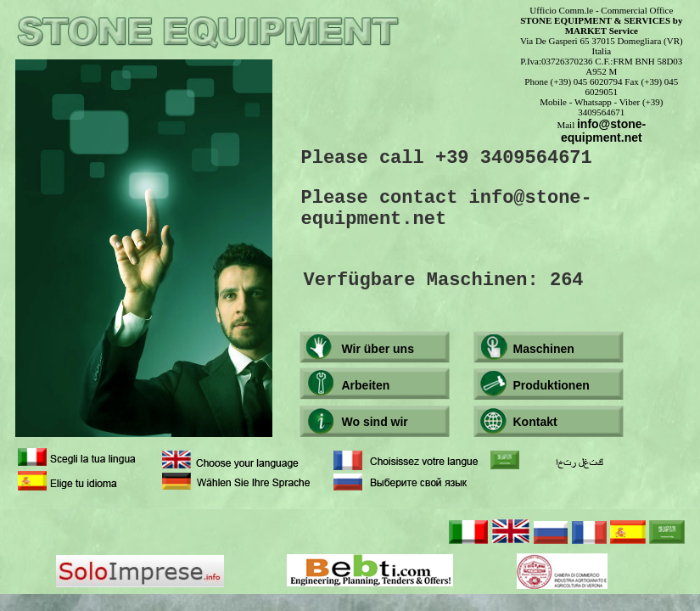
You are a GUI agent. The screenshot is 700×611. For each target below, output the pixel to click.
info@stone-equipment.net (603, 131)
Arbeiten (366, 385)
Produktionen (552, 385)
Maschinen (544, 349)
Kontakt (535, 422)
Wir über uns (378, 349)
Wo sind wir (375, 422)
